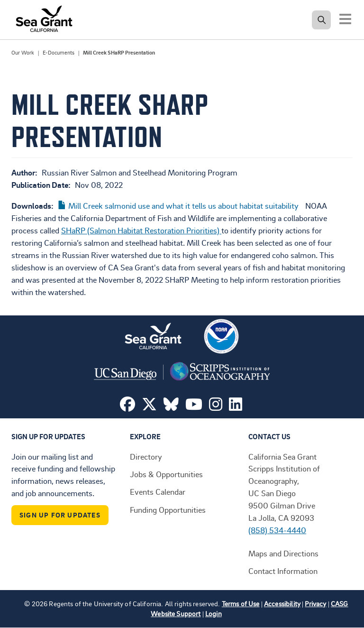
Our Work (23, 53)
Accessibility (282, 604)
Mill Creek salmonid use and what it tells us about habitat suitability (183, 205)
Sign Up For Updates (60, 515)
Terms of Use (241, 604)
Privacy (315, 604)
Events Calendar (158, 491)
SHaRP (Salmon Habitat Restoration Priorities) (141, 230)
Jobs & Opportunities (166, 474)
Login (214, 614)
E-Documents (59, 53)
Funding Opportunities (168, 509)
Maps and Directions (283, 553)
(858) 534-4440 (277, 530)
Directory (146, 456)
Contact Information (283, 571)
